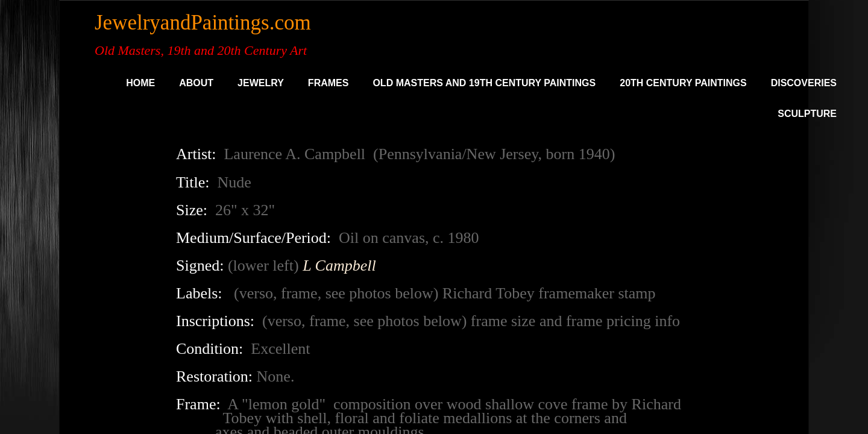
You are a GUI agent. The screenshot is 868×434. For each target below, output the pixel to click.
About (196, 83)
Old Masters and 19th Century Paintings (484, 83)
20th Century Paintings (683, 83)
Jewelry (261, 83)
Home (140, 83)
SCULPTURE (807, 114)
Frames (329, 83)
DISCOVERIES (804, 83)
